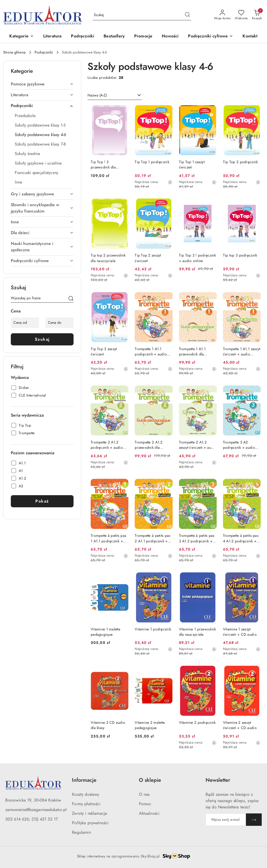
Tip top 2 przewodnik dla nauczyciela (108, 258)
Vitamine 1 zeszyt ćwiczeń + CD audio (240, 632)
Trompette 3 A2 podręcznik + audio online (239, 445)
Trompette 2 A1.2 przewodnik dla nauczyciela (149, 445)
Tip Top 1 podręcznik (152, 162)
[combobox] (115, 95)
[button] (21, 37)
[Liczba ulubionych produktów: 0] (241, 15)
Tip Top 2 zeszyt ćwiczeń (148, 258)
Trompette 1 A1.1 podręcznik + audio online (151, 352)
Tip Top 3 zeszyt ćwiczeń (104, 352)
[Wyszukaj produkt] (142, 15)
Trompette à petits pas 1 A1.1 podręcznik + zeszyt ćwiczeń (108, 538)
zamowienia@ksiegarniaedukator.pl (36, 810)
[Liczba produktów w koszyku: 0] (257, 15)
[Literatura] (52, 37)
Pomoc (145, 804)
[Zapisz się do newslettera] (226, 820)
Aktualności (149, 813)
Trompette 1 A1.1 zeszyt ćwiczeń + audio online (242, 352)
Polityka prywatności (90, 823)
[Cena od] (25, 323)
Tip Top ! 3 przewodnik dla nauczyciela (103, 165)
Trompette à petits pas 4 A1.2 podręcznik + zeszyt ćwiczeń (241, 538)
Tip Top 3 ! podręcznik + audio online (198, 258)
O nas (144, 794)
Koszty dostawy (86, 794)
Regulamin (81, 832)
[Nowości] (170, 37)
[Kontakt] (250, 37)
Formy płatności (86, 804)
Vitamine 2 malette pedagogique (150, 725)
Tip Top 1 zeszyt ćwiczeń (192, 165)
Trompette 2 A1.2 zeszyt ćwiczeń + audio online (198, 445)
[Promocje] (143, 37)
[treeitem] (42, 84)
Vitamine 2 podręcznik (197, 723)
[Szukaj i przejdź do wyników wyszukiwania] (187, 15)
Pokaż (42, 501)
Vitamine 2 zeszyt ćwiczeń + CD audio (240, 725)
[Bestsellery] (114, 37)
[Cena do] (59, 323)
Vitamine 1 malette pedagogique (105, 632)
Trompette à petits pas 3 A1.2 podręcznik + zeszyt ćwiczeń (197, 538)
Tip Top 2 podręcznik (241, 162)
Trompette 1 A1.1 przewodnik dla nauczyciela (192, 352)
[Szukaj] (71, 299)
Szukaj (42, 339)
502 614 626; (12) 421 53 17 (31, 819)
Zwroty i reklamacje (89, 813)
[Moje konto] (222, 15)
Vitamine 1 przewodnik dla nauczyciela (198, 632)
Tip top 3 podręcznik (240, 255)
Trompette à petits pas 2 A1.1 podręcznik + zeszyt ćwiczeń (152, 538)
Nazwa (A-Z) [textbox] (97, 95)
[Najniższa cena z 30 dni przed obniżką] (170, 182)
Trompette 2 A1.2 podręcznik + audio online (107, 445)
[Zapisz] (254, 820)
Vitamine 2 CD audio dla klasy (108, 725)
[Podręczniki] (82, 37)
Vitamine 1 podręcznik (153, 629)
